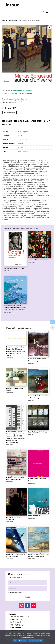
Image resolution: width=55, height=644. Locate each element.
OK (15, 641)
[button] (50, 27)
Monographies (13, 21)
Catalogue (4, 21)
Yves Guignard (23, 132)
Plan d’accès (16, 628)
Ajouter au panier (10, 112)
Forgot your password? (15, 593)
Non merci (23, 641)
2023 (20, 136)
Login (27, 597)
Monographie (27, 93)
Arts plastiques (16, 90)
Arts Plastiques (16, 93)
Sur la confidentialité (36, 641)
